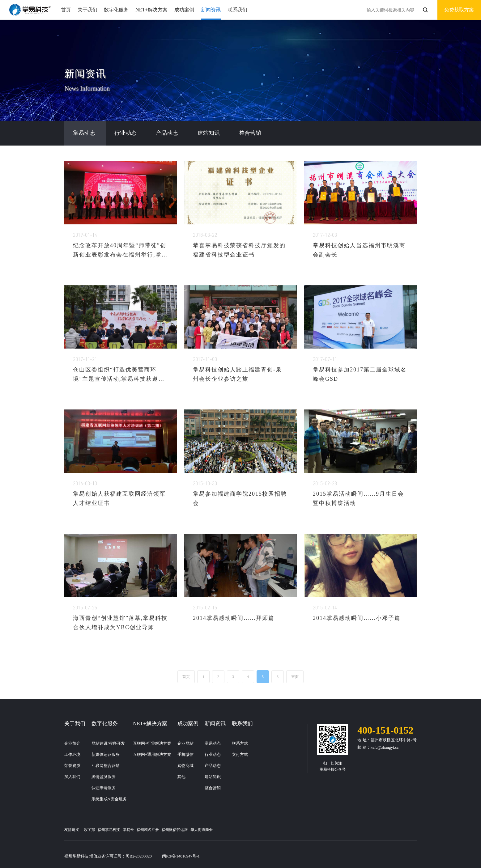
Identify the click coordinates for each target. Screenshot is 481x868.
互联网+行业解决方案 (152, 743)
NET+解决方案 (151, 10)
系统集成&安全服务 (109, 799)
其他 (181, 777)
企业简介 (72, 743)
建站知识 (213, 777)
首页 (66, 10)
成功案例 (184, 10)
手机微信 (185, 754)
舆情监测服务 (104, 777)
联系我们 (237, 10)
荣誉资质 (72, 766)
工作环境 (72, 754)
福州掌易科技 (109, 830)
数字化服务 (116, 10)
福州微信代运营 (175, 830)
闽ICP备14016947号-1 (181, 856)
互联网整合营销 (106, 766)
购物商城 (185, 766)
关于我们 (87, 10)
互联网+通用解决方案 (152, 754)
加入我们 (72, 777)
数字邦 (89, 830)
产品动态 (213, 766)
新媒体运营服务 (106, 754)
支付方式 (240, 754)
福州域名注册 (148, 830)
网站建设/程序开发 (108, 743)
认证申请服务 (104, 788)
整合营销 (213, 788)
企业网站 (185, 743)
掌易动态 (213, 743)
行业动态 (213, 754)
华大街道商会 (202, 830)
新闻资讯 (211, 10)
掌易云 (128, 830)
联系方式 (240, 743)
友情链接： (74, 830)
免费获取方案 (459, 10)
